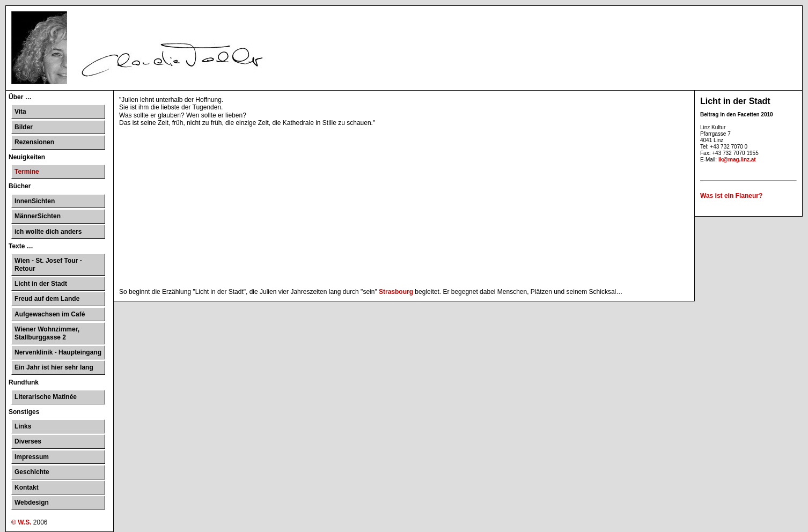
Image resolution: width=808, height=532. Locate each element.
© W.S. (21, 522)
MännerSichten (38, 216)
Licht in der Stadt (41, 284)
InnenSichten (35, 201)
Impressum (32, 457)
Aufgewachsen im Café (50, 314)
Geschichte (32, 472)
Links (23, 426)
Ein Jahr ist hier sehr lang (54, 367)
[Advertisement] (404, 208)
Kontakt (27, 487)
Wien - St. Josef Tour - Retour (48, 264)
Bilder (24, 127)
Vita (20, 112)
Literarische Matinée (46, 397)
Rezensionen (34, 142)
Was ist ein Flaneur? (731, 196)
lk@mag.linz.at (737, 160)
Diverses (28, 441)
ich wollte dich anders (48, 232)
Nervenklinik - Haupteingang (58, 352)
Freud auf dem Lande (47, 299)
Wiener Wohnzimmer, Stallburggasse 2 (47, 333)
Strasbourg (396, 292)
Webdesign (32, 503)
